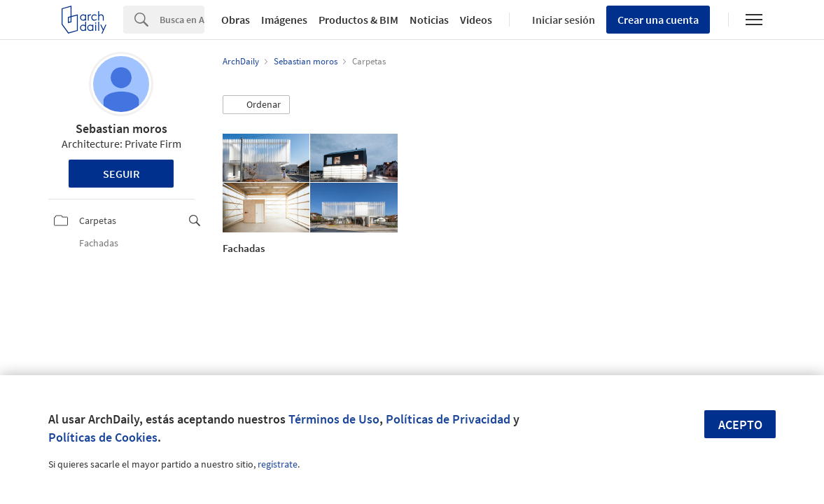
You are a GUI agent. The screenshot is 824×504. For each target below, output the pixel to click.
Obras (236, 20)
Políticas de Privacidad (448, 419)
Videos (476, 20)
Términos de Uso (334, 419)
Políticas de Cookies (103, 437)
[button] (256, 105)
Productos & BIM (358, 20)
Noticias (429, 20)
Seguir (121, 174)
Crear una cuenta (658, 20)
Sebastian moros (121, 128)
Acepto (740, 425)
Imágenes (284, 20)
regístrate (278, 464)
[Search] (182, 20)
